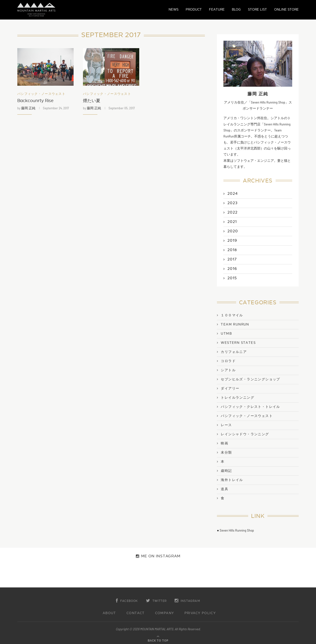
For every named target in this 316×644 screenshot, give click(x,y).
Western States (238, 343)
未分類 (226, 453)
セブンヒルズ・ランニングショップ (250, 379)
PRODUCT (194, 10)
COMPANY (165, 613)
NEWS (174, 10)
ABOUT (109, 613)
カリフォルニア (234, 352)
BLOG (236, 10)
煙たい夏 (92, 101)
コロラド (228, 361)
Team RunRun (235, 325)
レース (226, 425)
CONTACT (136, 613)
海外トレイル (232, 480)
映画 (224, 443)
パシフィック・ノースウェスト (41, 94)
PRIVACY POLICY (200, 613)
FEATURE (217, 10)
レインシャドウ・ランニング (245, 434)
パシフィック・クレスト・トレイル (250, 407)
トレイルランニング (237, 398)
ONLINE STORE (286, 10)
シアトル (228, 370)
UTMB (226, 334)
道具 (224, 489)
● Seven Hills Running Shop (235, 530)
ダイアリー (230, 389)
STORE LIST (257, 10)
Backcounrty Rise (35, 101)
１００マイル (232, 315)
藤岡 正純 (28, 108)
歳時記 (226, 471)
